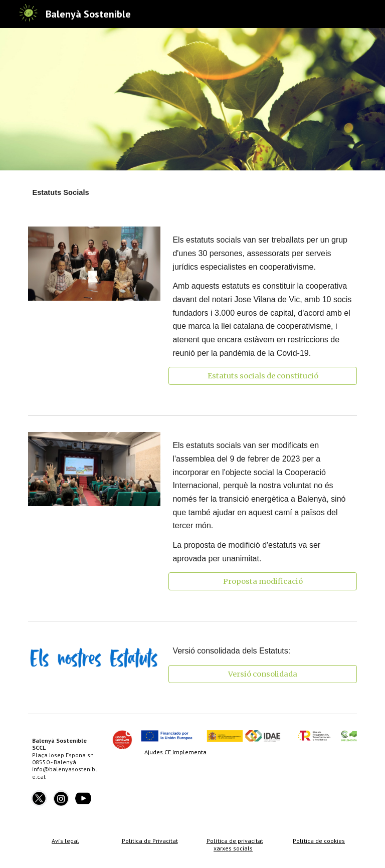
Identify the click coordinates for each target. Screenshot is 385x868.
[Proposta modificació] (262, 582)
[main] (192, 192)
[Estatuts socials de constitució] (262, 376)
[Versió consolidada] (262, 674)
